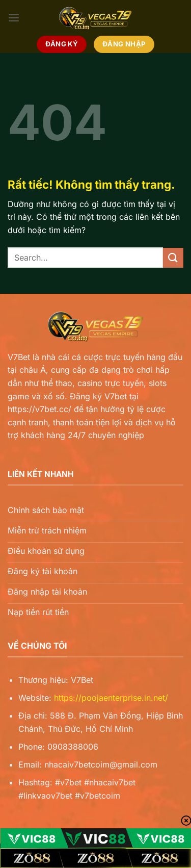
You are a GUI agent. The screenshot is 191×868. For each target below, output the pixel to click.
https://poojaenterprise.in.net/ (111, 698)
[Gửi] (173, 258)
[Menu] (14, 18)
